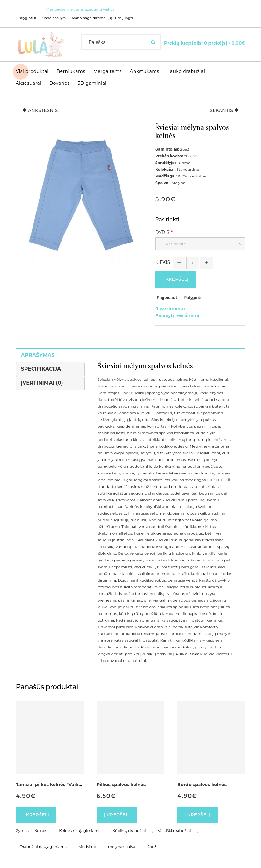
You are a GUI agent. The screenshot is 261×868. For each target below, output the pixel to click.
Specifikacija (41, 369)
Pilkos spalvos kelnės (121, 785)
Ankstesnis (40, 110)
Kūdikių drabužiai (129, 831)
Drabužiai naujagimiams (43, 846)
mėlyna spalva (122, 846)
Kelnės (41, 831)
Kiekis (163, 262)
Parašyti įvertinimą (177, 315)
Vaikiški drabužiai (174, 831)
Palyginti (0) (28, 18)
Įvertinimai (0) (42, 383)
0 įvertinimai (170, 309)
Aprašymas (38, 355)
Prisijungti (124, 18)
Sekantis (224, 110)
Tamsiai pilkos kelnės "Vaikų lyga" (55, 785)
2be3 (152, 846)
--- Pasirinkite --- (176, 244)
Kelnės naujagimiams (80, 831)
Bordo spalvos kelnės (202, 785)
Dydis (162, 232)
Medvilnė (87, 846)
